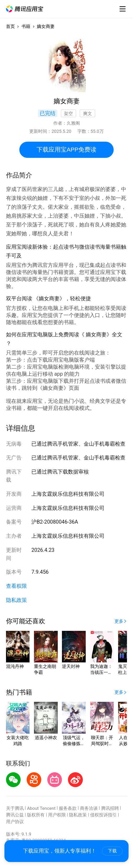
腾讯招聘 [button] (110, 808)
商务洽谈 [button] (89, 808)
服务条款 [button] (68, 808)
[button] (25, 9)
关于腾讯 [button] (15, 808)
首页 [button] (10, 26)
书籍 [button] (26, 26)
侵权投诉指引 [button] (103, 815)
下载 (112, 851)
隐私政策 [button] (16, 600)
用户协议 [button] (15, 822)
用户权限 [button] (57, 815)
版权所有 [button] (36, 815)
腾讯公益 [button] (15, 815)
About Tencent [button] (41, 808)
